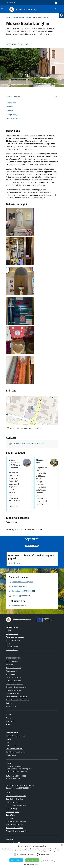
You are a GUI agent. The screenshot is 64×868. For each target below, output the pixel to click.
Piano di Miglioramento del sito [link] (17, 831)
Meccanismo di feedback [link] (14, 825)
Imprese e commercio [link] (13, 690)
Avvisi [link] (8, 724)
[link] (61, 15)
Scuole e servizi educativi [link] (15, 749)
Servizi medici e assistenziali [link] (16, 752)
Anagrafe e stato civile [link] (14, 668)
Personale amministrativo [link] (15, 637)
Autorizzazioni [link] (11, 674)
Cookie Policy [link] (11, 815)
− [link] (9, 402)
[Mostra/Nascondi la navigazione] (2, 9)
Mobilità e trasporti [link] (13, 693)
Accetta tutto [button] (32, 860)
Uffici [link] (8, 643)
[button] (32, 865)
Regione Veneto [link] (11, 3)
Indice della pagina (14, 97)
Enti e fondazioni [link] (12, 650)
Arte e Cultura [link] (11, 745)
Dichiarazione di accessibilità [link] (16, 821)
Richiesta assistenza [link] (13, 802)
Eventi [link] (8, 742)
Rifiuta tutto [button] (48, 860)
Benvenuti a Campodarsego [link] (15, 736)
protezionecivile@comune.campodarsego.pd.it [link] (29, 443)
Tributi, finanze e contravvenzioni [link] (18, 700)
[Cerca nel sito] (55, 9)
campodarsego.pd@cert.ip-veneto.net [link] (22, 786)
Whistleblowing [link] (11, 809)
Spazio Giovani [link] (11, 755)
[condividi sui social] (11, 44)
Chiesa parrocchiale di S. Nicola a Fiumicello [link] (14, 464)
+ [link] (9, 399)
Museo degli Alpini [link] (41, 461)
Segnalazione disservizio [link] (14, 799)
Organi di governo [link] (12, 634)
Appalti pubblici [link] (11, 671)
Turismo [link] (9, 703)
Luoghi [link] (8, 739)
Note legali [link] (10, 818)
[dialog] (32, 855)
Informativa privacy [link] (13, 812)
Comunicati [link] (10, 721)
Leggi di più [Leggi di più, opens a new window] (56, 851)
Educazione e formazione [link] (15, 684)
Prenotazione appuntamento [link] (16, 796)
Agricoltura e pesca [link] (13, 661)
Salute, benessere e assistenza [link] (17, 697)
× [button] (62, 845)
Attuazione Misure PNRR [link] (15, 828)
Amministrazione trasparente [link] (16, 805)
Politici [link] (8, 631)
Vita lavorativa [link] (11, 706)
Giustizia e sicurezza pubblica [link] (16, 687)
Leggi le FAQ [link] (10, 793)
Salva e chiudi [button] (16, 860)
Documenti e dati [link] (12, 647)
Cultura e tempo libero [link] (14, 681)
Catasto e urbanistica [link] (13, 677)
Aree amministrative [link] (13, 640)
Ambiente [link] (9, 665)
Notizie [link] (9, 718)
